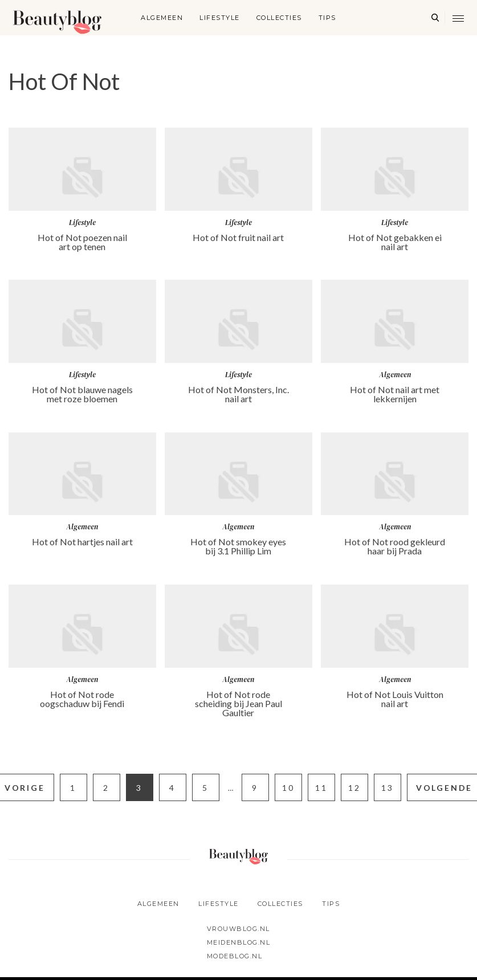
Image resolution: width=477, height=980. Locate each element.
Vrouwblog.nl (239, 929)
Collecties (279, 18)
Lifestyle (220, 18)
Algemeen (162, 18)
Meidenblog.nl (239, 942)
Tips (327, 18)
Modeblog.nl (235, 956)
